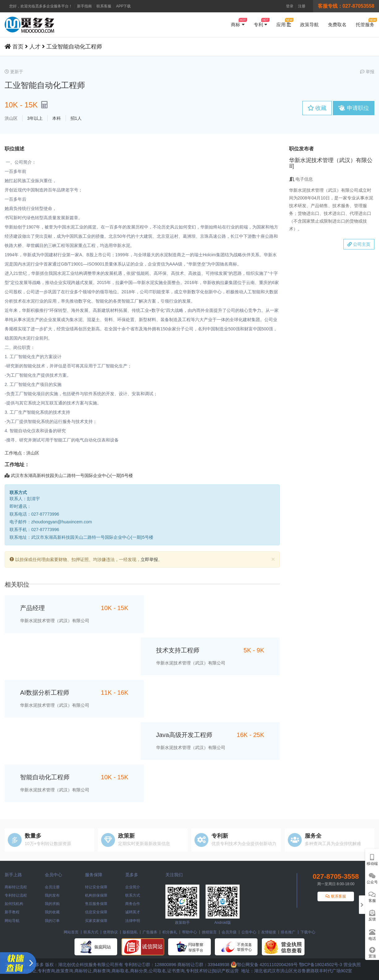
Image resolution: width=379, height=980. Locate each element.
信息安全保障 (96, 912)
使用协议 (110, 932)
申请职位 (354, 108)
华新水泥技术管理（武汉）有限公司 (55, 621)
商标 (238, 23)
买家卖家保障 (96, 921)
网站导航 (12, 921)
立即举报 (149, 559)
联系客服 (104, 6)
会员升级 (229, 932)
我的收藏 (52, 912)
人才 (35, 47)
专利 (260, 23)
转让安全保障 (96, 887)
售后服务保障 (96, 904)
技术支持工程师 (178, 650)
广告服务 (150, 932)
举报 (367, 72)
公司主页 (359, 244)
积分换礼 (170, 932)
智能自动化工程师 (45, 777)
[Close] (273, 559)
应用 (284, 23)
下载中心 (308, 932)
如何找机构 (14, 904)
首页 (18, 47)
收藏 (317, 108)
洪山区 (11, 118)
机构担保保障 (96, 895)
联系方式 (133, 895)
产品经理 (32, 608)
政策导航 (309, 25)
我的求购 (52, 904)
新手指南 (84, 6)
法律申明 (133, 921)
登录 (290, 6)
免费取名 (337, 25)
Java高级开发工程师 (184, 735)
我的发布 (52, 895)
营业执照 (352, 965)
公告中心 (249, 932)
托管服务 (365, 23)
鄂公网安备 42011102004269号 (264, 965)
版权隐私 (130, 932)
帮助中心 (189, 932)
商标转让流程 (16, 887)
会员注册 (52, 887)
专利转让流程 (16, 895)
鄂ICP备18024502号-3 (321, 965)
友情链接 (269, 932)
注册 (302, 6)
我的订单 (52, 921)
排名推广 (288, 932)
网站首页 (71, 932)
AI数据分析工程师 (45, 693)
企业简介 (133, 887)
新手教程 (12, 912)
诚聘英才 (133, 912)
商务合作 (133, 904)
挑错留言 (209, 932)
